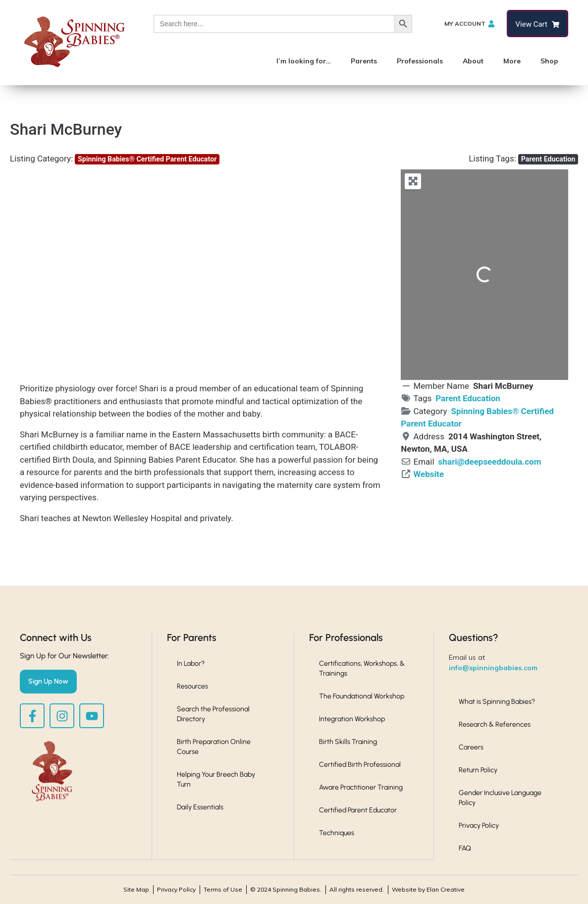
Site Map (136, 889)
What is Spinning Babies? (497, 702)
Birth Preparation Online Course (214, 747)
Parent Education (548, 159)
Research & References (495, 724)
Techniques (337, 833)
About (473, 61)
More (512, 61)
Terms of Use (223, 889)
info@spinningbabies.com (493, 668)
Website (428, 474)
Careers (471, 747)
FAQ (465, 848)
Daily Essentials (200, 807)
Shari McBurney (66, 129)
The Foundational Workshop (362, 696)
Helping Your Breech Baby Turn (216, 779)
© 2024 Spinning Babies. (286, 889)
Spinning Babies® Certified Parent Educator (147, 159)
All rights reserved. (357, 889)
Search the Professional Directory (213, 714)
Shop (549, 61)
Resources (192, 686)
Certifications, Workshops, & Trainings (362, 668)
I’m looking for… (304, 61)
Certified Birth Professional (360, 765)
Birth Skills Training (348, 742)
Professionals (420, 61)
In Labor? (191, 664)
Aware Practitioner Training (361, 787)
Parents (364, 61)
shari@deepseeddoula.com (490, 462)
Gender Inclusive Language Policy (500, 798)
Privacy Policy (479, 825)
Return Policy (478, 770)
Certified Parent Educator (358, 810)
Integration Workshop (352, 719)
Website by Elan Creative (428, 889)
